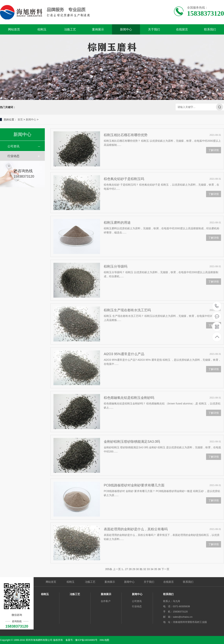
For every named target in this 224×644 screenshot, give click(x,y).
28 (130, 569)
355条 (109, 569)
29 (134, 569)
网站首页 (14, 29)
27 (127, 569)
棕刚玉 (42, 29)
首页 (20, 120)
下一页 (165, 569)
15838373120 (217, 306)
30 (137, 569)
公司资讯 (13, 146)
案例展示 (98, 29)
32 (145, 569)
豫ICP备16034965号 (86, 640)
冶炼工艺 (70, 29)
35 (156, 569)
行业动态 (13, 156)
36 (159, 569)
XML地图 (104, 640)
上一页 (117, 569)
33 (148, 569)
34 (152, 569)
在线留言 (182, 29)
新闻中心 (126, 29)
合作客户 (106, 601)
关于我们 (154, 29)
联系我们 (210, 29)
